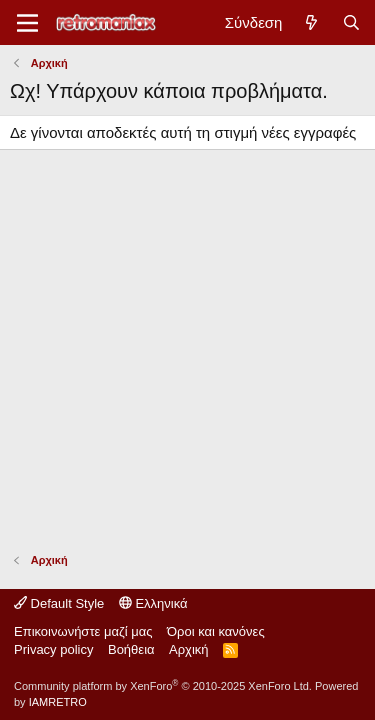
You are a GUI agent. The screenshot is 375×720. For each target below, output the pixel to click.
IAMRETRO (58, 702)
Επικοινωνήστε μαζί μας (83, 631)
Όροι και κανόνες (216, 631)
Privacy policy (53, 649)
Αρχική (189, 649)
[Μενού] (27, 23)
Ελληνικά (153, 603)
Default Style (59, 603)
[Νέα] (311, 22)
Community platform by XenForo (163, 686)
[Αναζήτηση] (351, 22)
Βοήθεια (131, 649)
